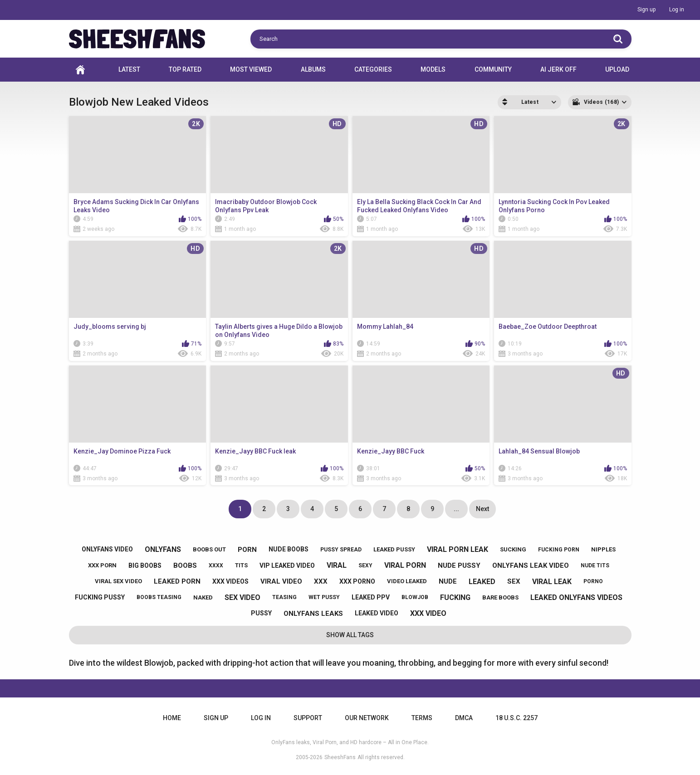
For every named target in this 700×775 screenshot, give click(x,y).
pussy (261, 613)
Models (433, 69)
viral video (281, 581)
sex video (242, 597)
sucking (513, 549)
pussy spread (341, 550)
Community (493, 69)
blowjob (415, 597)
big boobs (145, 565)
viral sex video (118, 581)
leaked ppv (371, 597)
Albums (313, 69)
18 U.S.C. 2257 (516, 718)
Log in (677, 10)
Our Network (367, 718)
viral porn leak (458, 549)
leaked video (377, 613)
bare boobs (500, 597)
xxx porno (357, 581)
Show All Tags (350, 635)
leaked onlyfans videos (576, 597)
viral (337, 565)
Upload (617, 69)
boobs (185, 565)
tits (241, 565)
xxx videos (230, 581)
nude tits (595, 565)
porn (247, 550)
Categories (373, 69)
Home (80, 70)
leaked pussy (394, 549)
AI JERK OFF (558, 69)
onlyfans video (107, 549)
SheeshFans (340, 757)
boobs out (209, 549)
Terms (422, 718)
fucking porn (559, 550)
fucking (455, 597)
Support (308, 718)
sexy (365, 565)
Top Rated (185, 69)
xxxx (216, 565)
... (456, 509)
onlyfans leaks (313, 614)
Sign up (646, 10)
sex (514, 581)
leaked (482, 582)
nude (448, 581)
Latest (129, 69)
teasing (284, 597)
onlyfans (163, 549)
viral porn (405, 565)
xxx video (428, 613)
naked (203, 597)
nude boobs (289, 549)
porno (593, 581)
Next (482, 509)
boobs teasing (159, 597)
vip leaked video (287, 565)
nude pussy (459, 565)
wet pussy (324, 597)
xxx (321, 581)
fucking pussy (100, 597)
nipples (603, 549)
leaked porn (177, 581)
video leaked (407, 581)
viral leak (552, 582)
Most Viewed (251, 69)
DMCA (464, 718)
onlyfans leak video (531, 565)
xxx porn (102, 565)
